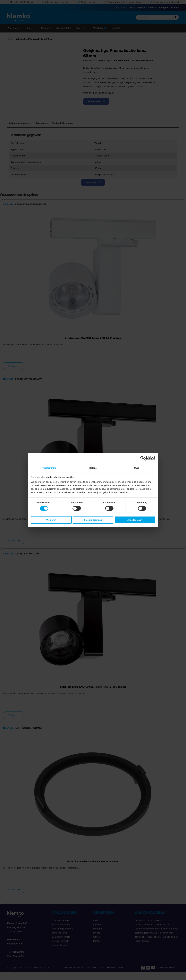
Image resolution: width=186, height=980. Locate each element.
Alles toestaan (135, 520)
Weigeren (51, 520)
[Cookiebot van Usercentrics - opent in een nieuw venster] (142, 458)
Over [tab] (137, 468)
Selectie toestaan (93, 520)
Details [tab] (93, 468)
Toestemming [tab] (49, 468)
